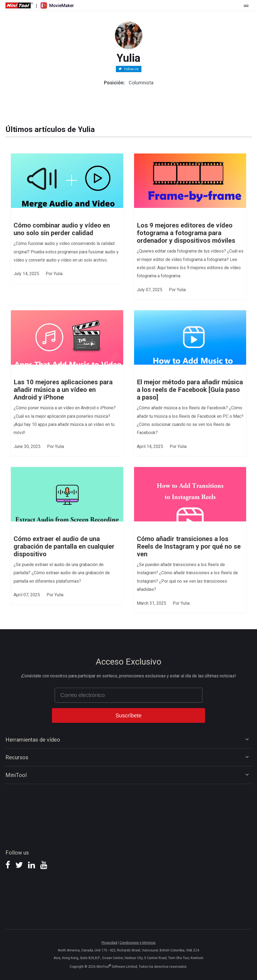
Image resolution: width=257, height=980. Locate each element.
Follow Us (131, 69)
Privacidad (109, 943)
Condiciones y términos (138, 943)
